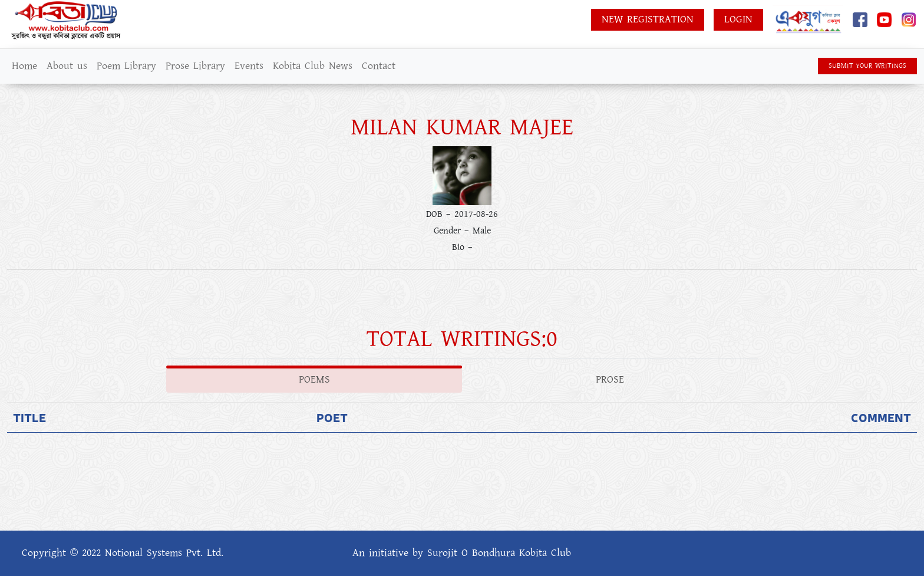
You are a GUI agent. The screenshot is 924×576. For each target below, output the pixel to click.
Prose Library (195, 66)
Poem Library (126, 66)
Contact (379, 66)
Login (738, 19)
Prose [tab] (610, 380)
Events (249, 66)
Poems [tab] (314, 380)
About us (67, 66)
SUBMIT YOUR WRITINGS (867, 66)
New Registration (648, 19)
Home (24, 66)
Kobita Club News (313, 66)
